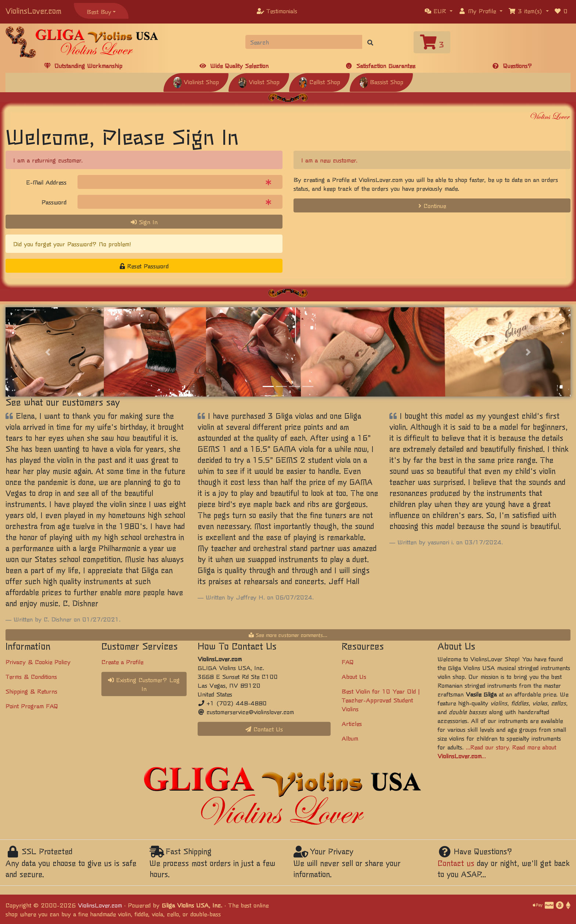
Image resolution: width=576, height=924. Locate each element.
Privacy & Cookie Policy (38, 662)
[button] (439, 11)
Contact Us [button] (264, 729)
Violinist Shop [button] (196, 82)
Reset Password (144, 266)
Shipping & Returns (31, 691)
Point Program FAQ (32, 706)
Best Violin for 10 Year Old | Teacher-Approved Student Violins (381, 700)
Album (350, 738)
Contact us (456, 863)
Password (54, 202)
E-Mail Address (46, 182)
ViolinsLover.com (33, 10)
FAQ (348, 662)
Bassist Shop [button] (381, 82)
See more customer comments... (288, 635)
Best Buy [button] (99, 11)
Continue (432, 205)
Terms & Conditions (31, 676)
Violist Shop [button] (259, 82)
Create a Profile (122, 662)
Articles (352, 723)
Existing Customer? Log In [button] (144, 684)
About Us (354, 676)
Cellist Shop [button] (319, 82)
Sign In (144, 222)
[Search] (304, 42)
